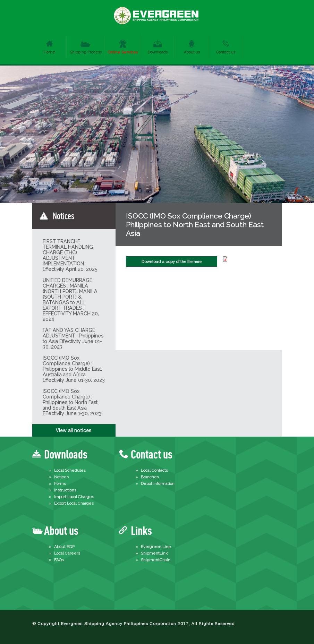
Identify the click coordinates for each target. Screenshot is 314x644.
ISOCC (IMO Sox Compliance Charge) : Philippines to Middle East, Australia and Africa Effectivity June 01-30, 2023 (74, 369)
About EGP (64, 547)
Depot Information (158, 483)
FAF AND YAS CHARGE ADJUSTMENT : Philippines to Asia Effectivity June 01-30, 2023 (73, 338)
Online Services (123, 52)
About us (192, 52)
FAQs (59, 560)
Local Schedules (70, 470)
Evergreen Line (156, 547)
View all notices (74, 430)
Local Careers (67, 553)
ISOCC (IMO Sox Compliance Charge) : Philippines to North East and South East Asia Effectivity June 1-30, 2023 (72, 402)
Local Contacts (154, 470)
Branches (150, 477)
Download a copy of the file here (172, 261)
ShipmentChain (156, 560)
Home (49, 52)
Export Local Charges (74, 503)
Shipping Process (86, 52)
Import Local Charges (74, 497)
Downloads (158, 52)
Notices (61, 477)
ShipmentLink (154, 553)
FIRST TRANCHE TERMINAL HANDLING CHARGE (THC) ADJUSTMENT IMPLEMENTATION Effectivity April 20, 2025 (70, 255)
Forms (60, 483)
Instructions (65, 490)
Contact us (226, 52)
